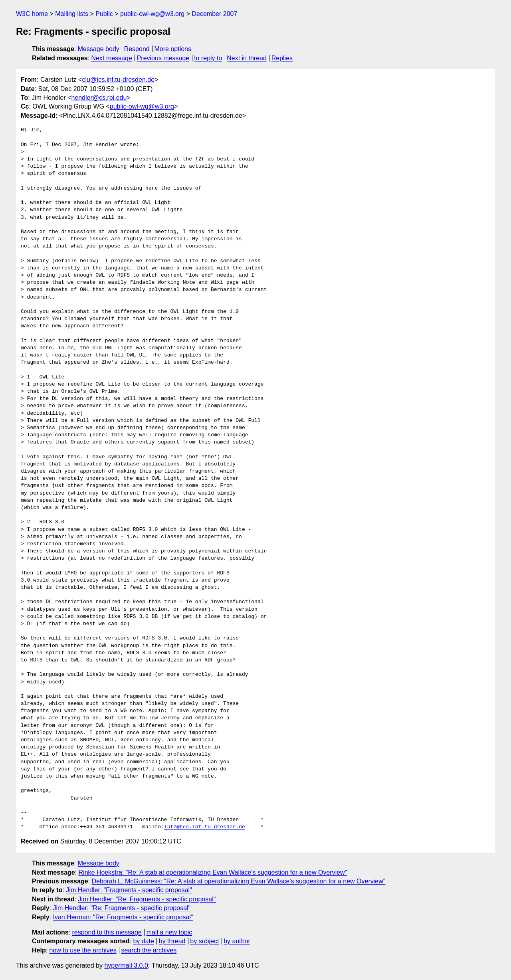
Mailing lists (72, 14)
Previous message (163, 58)
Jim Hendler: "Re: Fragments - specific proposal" (147, 899)
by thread (172, 941)
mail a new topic (169, 932)
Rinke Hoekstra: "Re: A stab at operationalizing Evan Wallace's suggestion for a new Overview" (213, 872)
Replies (282, 58)
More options (173, 49)
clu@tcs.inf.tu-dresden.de (118, 80)
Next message (112, 58)
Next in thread (247, 58)
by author (237, 941)
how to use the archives (83, 950)
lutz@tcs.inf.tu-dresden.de (205, 827)
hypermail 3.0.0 (126, 965)
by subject (204, 941)
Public (104, 14)
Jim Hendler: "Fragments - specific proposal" (129, 890)
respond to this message (107, 932)
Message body (99, 49)
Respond (137, 49)
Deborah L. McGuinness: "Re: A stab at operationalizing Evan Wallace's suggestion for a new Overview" (238, 881)
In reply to (208, 58)
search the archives (149, 950)
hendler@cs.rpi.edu (99, 98)
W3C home (32, 14)
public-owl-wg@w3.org (152, 14)
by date (143, 941)
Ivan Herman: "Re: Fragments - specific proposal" (123, 917)
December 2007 (214, 14)
